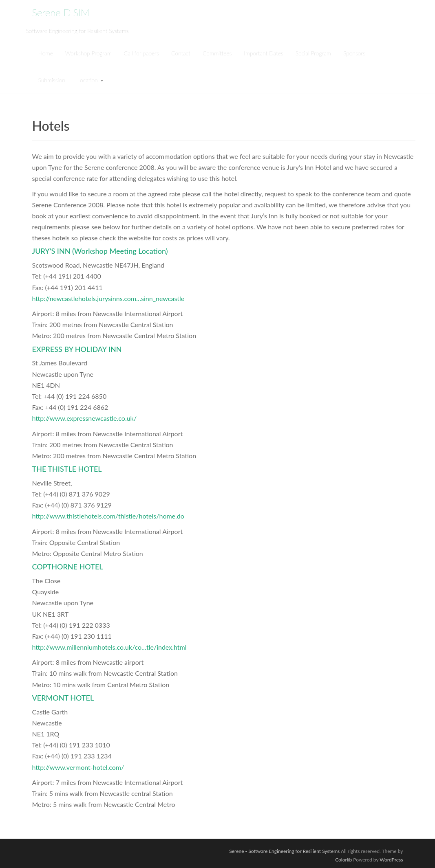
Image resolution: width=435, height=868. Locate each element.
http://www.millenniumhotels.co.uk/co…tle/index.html (109, 647)
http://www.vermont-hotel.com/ (78, 767)
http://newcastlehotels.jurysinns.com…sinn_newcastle (108, 298)
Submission (52, 80)
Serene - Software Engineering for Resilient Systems (284, 851)
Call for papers (141, 53)
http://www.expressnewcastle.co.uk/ (84, 418)
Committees (217, 53)
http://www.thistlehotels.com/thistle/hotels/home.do (108, 516)
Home (46, 53)
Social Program (313, 53)
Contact (181, 53)
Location (91, 80)
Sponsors (354, 53)
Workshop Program (88, 53)
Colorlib (343, 860)
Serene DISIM (61, 12)
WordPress (391, 860)
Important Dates (263, 53)
